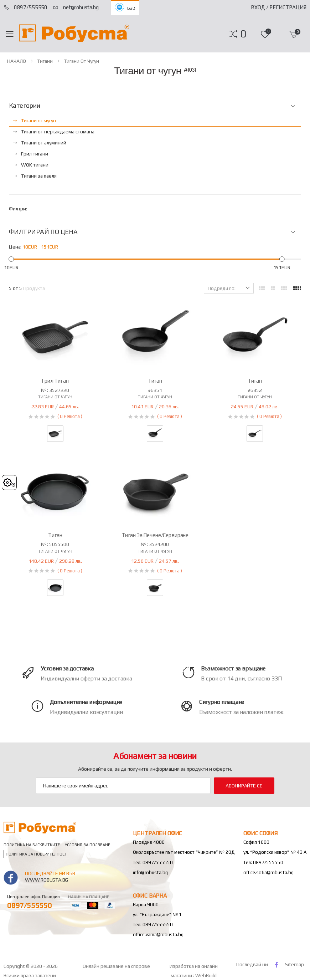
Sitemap (294, 964)
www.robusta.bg (46, 880)
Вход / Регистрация (279, 7)
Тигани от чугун (81, 61)
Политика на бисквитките (32, 845)
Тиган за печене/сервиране (155, 535)
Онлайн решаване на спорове (116, 966)
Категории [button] (24, 106)
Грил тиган (55, 381)
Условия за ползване (87, 845)
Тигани (45, 61)
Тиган (155, 381)
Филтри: (18, 209)
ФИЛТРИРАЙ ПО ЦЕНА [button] (43, 232)
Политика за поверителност (36, 854)
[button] (243, 34)
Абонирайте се (244, 786)
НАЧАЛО (17, 61)
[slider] (11, 259)
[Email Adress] (123, 786)
